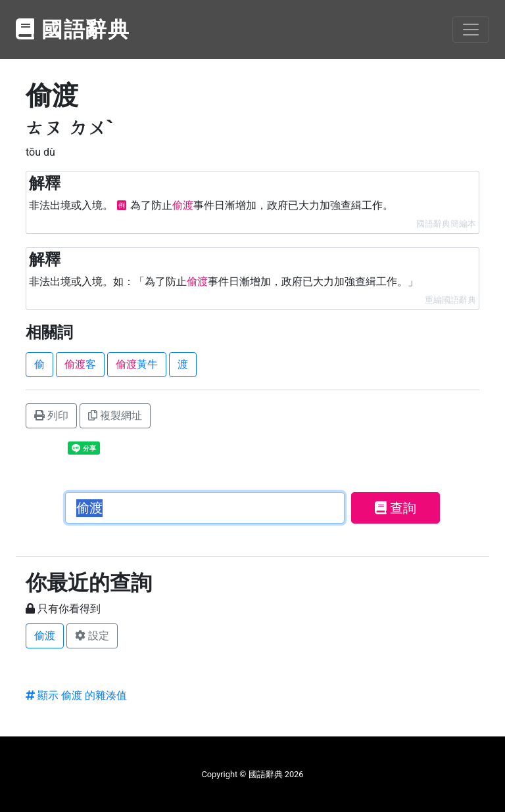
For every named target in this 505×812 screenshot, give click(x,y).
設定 (92, 636)
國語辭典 (73, 30)
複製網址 (115, 416)
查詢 (396, 508)
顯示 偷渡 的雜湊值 (76, 695)
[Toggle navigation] (471, 30)
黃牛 (137, 364)
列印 (51, 416)
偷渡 (45, 636)
